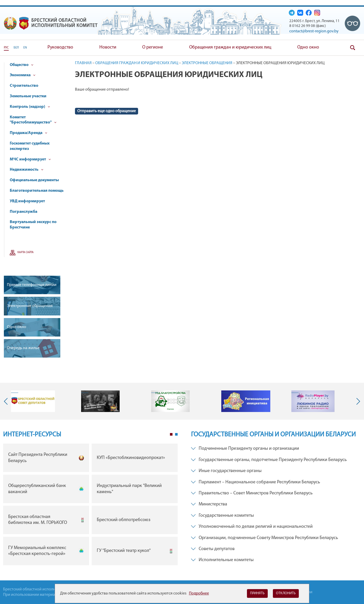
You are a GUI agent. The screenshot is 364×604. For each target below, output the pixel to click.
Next (357, 401)
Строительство (24, 86)
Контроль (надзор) (30, 107)
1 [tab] (171, 434)
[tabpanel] (90, 506)
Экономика (23, 75)
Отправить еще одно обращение (107, 111)
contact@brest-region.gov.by (314, 31)
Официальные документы (34, 180)
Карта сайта (26, 252)
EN (25, 48)
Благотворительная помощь (37, 191)
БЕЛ (16, 48)
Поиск (352, 48)
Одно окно (308, 47)
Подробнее (199, 593)
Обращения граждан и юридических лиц (230, 47)
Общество (22, 65)
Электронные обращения (207, 63)
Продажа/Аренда (28, 133)
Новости (108, 47)
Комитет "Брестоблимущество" (33, 120)
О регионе (153, 47)
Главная (83, 63)
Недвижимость (27, 170)
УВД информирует (27, 201)
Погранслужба (23, 212)
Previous (7, 401)
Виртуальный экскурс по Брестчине (33, 225)
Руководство (60, 47)
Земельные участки (28, 96)
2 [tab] (176, 434)
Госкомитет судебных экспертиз (30, 146)
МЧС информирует (30, 159)
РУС (6, 48)
